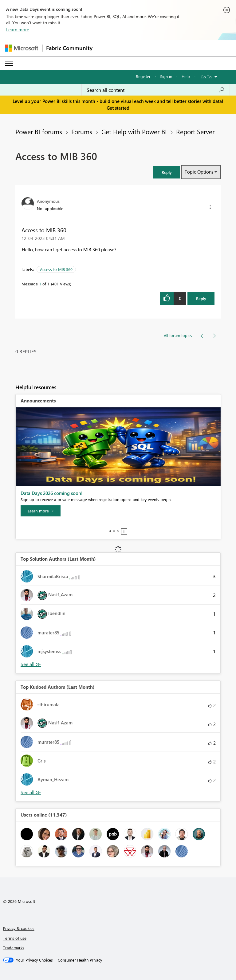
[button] (167, 172)
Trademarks (14, 948)
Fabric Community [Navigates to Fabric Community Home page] (69, 48)
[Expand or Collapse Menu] (9, 63)
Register (143, 76)
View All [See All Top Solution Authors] (31, 664)
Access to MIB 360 (56, 269)
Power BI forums (39, 131)
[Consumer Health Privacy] (80, 960)
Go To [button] (206, 77)
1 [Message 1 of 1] (40, 284)
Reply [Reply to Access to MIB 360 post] (201, 298)
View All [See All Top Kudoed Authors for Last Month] (31, 792)
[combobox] (156, 90)
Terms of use (15, 938)
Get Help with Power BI (134, 131)
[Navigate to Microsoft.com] (22, 48)
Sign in (166, 76)
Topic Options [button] (199, 172)
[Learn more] (41, 511)
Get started (118, 108)
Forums (82, 131)
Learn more (18, 29)
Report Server (195, 131)
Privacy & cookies (19, 928)
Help (186, 76)
